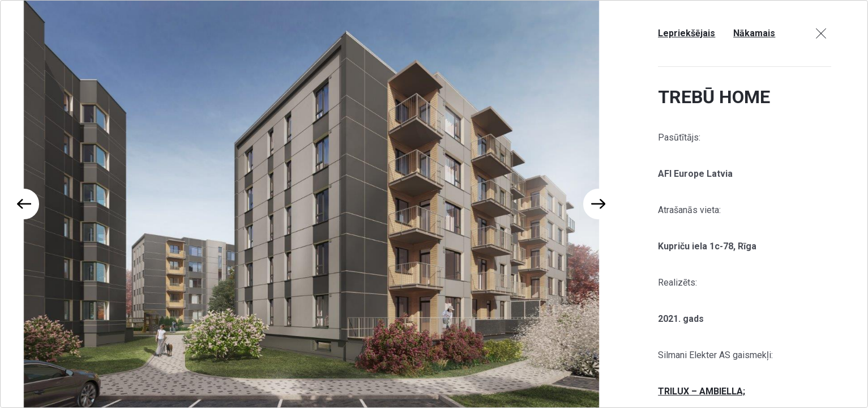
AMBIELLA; (722, 391)
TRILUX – (679, 391)
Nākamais (754, 33)
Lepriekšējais (687, 33)
